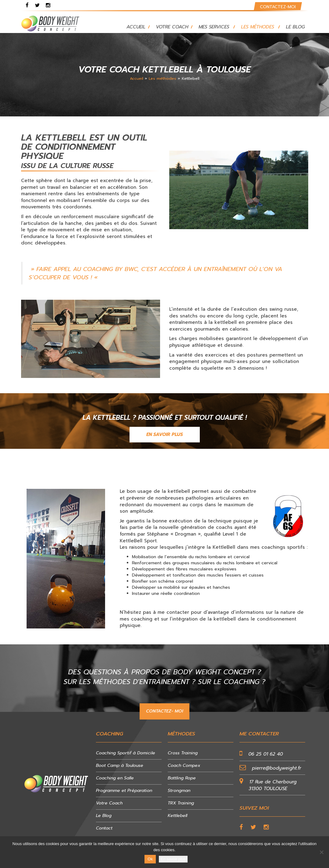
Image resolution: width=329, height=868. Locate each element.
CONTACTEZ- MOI (164, 711)
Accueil (136, 27)
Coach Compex (184, 765)
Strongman (179, 791)
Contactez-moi (278, 7)
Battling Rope (182, 778)
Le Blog (104, 816)
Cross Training (183, 753)
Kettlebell (177, 816)
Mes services (214, 27)
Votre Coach (172, 27)
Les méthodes (258, 27)
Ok (150, 859)
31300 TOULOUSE (268, 789)
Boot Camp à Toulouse (120, 765)
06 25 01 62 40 (266, 754)
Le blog (295, 27)
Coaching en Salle (115, 778)
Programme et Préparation (124, 791)
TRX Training (181, 803)
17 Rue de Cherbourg (273, 782)
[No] (321, 852)
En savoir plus (173, 859)
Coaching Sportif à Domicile (126, 753)
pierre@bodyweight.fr (277, 768)
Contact (104, 828)
